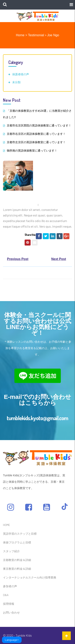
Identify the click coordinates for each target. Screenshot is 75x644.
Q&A (6, 595)
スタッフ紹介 (11, 551)
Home (20, 35)
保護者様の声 (21, 74)
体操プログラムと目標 (17, 542)
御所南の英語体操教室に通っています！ (32, 151)
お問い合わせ (11, 612)
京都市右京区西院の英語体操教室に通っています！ (39, 125)
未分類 (16, 82)
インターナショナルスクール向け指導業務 (30, 577)
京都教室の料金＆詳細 (17, 560)
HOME (6, 525)
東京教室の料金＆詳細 (17, 569)
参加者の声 (10, 586)
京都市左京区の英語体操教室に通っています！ (36, 142)
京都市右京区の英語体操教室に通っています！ (36, 134)
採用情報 (9, 604)
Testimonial (36, 35)
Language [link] (12, 640)
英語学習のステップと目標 (20, 534)
